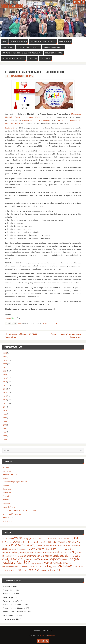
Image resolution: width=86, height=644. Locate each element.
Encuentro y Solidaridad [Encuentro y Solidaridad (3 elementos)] (28, 553)
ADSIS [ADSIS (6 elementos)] (35, 539)
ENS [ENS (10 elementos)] (40, 552)
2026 (5, 353)
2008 (5, 418)
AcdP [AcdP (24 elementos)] (7, 538)
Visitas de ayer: (9, 597)
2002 (5, 432)
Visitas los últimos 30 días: (13, 608)
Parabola (43, 636)
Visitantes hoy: (9, 594)
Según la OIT (10, 128)
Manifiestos (7, 503)
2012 (5, 403)
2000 (5, 436)
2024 (5, 360)
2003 (5, 428)
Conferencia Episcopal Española (15, 482)
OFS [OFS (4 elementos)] (35, 567)
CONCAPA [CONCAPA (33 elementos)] (28, 545)
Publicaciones (8, 518)
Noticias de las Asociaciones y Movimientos (19, 510)
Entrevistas (7, 489)
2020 (5, 375)
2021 (5, 371)
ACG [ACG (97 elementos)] (18, 538)
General (29, 76)
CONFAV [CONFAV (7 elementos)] (40, 546)
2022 (5, 367)
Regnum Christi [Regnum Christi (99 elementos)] (59, 566)
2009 (5, 414)
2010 (5, 410)
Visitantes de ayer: (10, 601)
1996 (5, 439)
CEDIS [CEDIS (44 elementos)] (51, 542)
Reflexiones (7, 521)
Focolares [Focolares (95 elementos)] (67, 552)
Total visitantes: (9, 619)
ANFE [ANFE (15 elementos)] (43, 539)
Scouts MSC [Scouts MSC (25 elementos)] (30, 570)
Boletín (5, 478)
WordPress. (53, 636)
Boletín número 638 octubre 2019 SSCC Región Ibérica (21, 335)
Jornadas (6, 500)
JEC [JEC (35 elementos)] (57, 559)
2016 (5, 389)
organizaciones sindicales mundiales (36, 120)
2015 (5, 392)
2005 (5, 421)
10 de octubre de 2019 (15, 76)
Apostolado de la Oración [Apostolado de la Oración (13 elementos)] (60, 539)
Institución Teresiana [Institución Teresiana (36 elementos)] (39, 559)
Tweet (8, 318)
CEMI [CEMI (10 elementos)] (62, 542)
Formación (7, 493)
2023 (5, 364)
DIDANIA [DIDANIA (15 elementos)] (56, 549)
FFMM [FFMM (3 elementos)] (55, 553)
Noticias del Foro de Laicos (13, 514)
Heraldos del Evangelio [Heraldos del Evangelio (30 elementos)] (31, 556)
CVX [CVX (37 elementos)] (35, 549)
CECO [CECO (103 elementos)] (38, 542)
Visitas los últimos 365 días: (14, 612)
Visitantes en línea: (10, 587)
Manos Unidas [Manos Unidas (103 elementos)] (56, 563)
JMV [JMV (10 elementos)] (65, 559)
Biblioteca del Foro (10, 475)
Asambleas (7, 471)
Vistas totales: (8, 615)
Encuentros (7, 485)
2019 (5, 378)
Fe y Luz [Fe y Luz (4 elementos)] (48, 553)
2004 (5, 425)
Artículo (6, 467)
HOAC (20, 323)
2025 (5, 357)
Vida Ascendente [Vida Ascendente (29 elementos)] (49, 570)
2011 (5, 407)
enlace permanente (50, 323)
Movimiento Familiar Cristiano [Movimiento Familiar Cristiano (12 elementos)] (17, 567)
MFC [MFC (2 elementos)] (72, 563)
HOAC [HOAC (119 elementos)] (17, 559)
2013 (5, 400)
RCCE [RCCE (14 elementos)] (42, 567)
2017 (5, 385)
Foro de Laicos (12, 6)
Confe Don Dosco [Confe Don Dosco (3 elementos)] (51, 546)
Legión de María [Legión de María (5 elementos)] (37, 563)
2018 (5, 382)
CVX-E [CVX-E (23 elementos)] (45, 549)
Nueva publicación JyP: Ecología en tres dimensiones (66, 335)
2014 (5, 396)
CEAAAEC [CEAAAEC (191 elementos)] (20, 542)
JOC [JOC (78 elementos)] (74, 559)
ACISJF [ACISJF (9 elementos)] (27, 539)
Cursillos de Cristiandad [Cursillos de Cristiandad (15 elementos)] (18, 549)
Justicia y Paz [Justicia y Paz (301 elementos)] (16, 563)
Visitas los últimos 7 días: (13, 604)
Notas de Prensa (9, 507)
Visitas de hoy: (8, 590)
